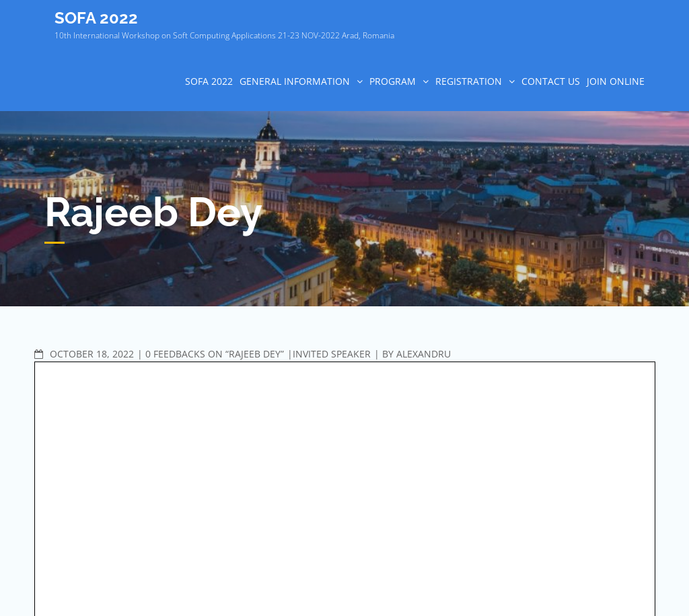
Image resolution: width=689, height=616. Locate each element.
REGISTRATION (469, 81)
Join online (616, 81)
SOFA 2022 (96, 18)
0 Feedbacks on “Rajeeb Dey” (215, 354)
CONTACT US (551, 81)
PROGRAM (393, 81)
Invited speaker (332, 354)
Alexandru (424, 354)
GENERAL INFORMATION (295, 81)
